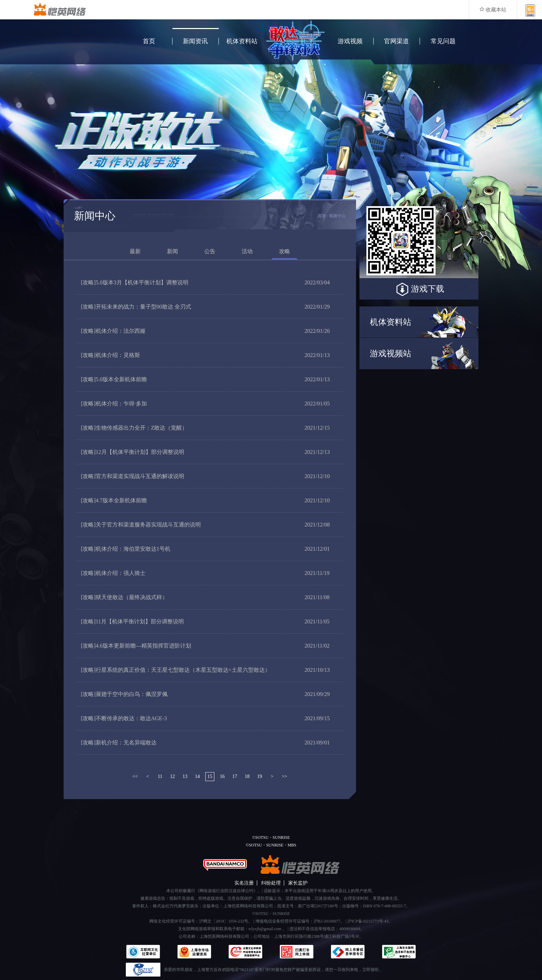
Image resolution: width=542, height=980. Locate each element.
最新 (135, 251)
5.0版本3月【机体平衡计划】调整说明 (135, 282)
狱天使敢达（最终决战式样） (124, 597)
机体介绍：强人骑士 (113, 573)
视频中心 (337, 216)
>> (284, 776)
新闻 (172, 251)
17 (235, 776)
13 (185, 776)
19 (260, 776)
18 (247, 776)
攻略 (284, 251)
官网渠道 (396, 41)
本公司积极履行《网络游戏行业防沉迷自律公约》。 (214, 891)
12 (172, 776)
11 (160, 776)
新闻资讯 (195, 41)
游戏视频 (350, 41)
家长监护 (298, 883)
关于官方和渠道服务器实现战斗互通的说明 (141, 525)
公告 (210, 251)
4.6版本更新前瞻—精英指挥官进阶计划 (136, 646)
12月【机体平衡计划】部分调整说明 (133, 452)
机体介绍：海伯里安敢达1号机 (126, 549)
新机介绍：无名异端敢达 (119, 743)
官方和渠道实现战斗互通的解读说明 (133, 476)
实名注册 (244, 883)
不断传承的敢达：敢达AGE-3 (124, 718)
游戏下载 (419, 290)
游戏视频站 (391, 354)
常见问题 (443, 41)
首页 (149, 41)
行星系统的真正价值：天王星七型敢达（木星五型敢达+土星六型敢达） (176, 670)
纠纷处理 (271, 883)
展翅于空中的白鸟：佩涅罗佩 (124, 694)
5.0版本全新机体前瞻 (114, 379)
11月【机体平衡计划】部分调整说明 (132, 621)
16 (222, 776)
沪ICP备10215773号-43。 (370, 921)
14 (197, 776)
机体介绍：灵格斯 (110, 355)
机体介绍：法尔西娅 (113, 331)
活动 (247, 251)
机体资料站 (242, 41)
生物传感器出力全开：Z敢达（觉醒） (134, 428)
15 (210, 776)
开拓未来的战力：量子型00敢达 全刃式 (136, 307)
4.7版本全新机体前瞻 (114, 500)
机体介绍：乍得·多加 (114, 404)
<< (135, 776)
